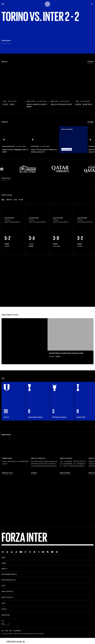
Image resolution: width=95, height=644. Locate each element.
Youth (21, 245)
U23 (15, 245)
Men (3, 245)
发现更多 (34, 518)
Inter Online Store (8, 574)
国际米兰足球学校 (6, 597)
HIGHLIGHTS (6, 90)
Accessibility (17, 631)
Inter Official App (8, 580)
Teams (4, 563)
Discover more (7, 518)
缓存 (11, 631)
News (3, 558)
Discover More (65, 518)
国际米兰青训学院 (6, 591)
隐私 (7, 631)
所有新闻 (90, 107)
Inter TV (4, 569)
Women (9, 245)
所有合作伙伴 (6, 224)
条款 (3, 631)
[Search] (92, 4)
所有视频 (90, 167)
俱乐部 (3, 586)
